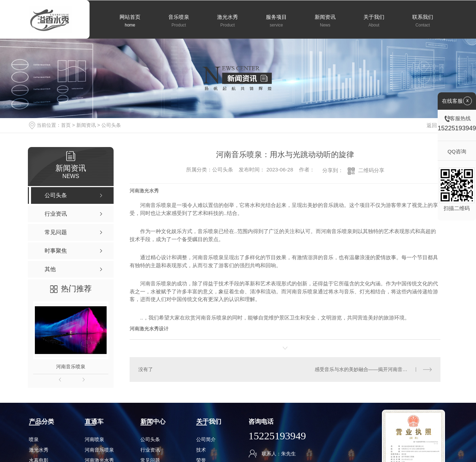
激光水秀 (39, 450)
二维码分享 (371, 170)
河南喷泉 (94, 439)
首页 (66, 125)
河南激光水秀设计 (149, 329)
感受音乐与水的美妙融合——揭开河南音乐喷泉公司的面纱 (373, 369)
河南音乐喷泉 (71, 367)
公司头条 (111, 125)
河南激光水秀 (144, 191)
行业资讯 (150, 450)
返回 (436, 125)
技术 (201, 450)
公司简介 (206, 439)
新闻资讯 (86, 125)
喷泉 (34, 439)
